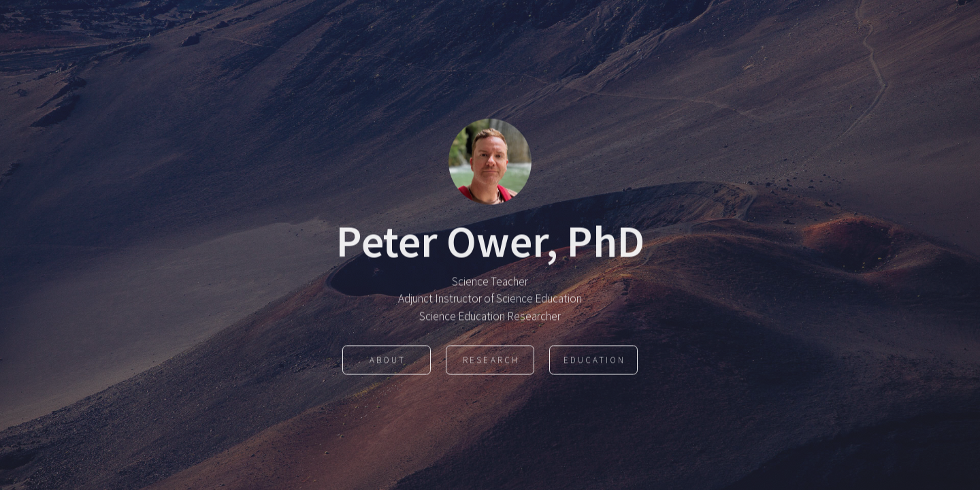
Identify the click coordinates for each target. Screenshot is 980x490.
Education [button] (594, 361)
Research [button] (491, 361)
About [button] (388, 361)
